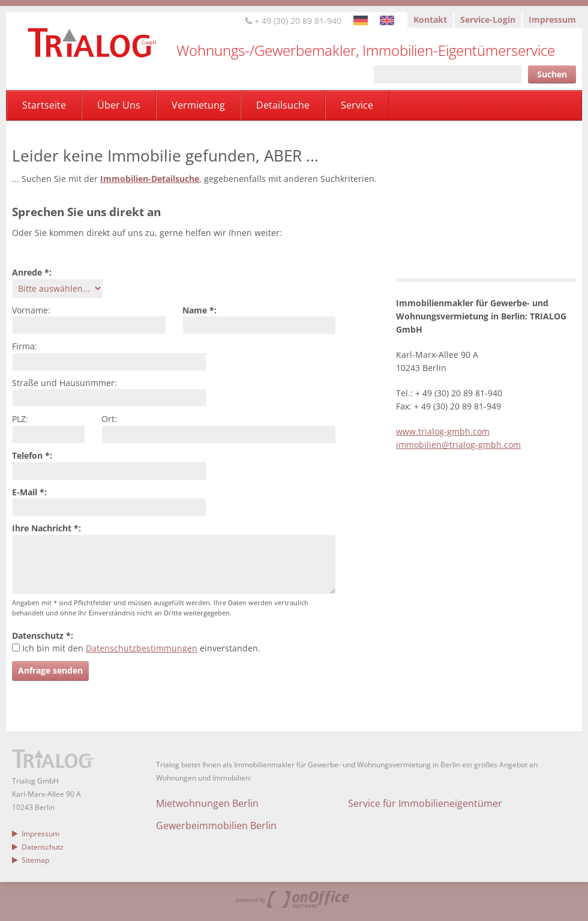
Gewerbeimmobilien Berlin (216, 826)
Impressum (552, 20)
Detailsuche (283, 105)
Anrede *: (32, 272)
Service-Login (488, 20)
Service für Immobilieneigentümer (425, 803)
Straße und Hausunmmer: (64, 383)
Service (357, 105)
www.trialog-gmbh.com (443, 431)
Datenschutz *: (43, 636)
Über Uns (119, 105)
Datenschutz (38, 847)
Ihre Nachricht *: (46, 528)
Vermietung (198, 105)
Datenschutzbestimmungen (142, 648)
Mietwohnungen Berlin (207, 803)
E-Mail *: (29, 492)
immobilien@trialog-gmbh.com (458, 445)
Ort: (109, 419)
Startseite (44, 105)
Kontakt (430, 20)
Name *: (199, 310)
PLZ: (20, 419)
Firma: (25, 346)
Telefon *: (32, 455)
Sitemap (31, 860)
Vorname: (31, 310)
